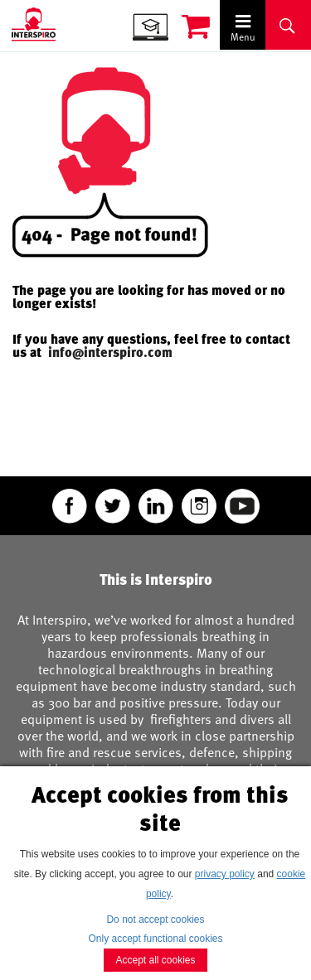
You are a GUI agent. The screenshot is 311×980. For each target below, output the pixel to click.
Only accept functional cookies (155, 939)
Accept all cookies (155, 960)
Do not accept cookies (155, 920)
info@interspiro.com (112, 352)
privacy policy (225, 874)
